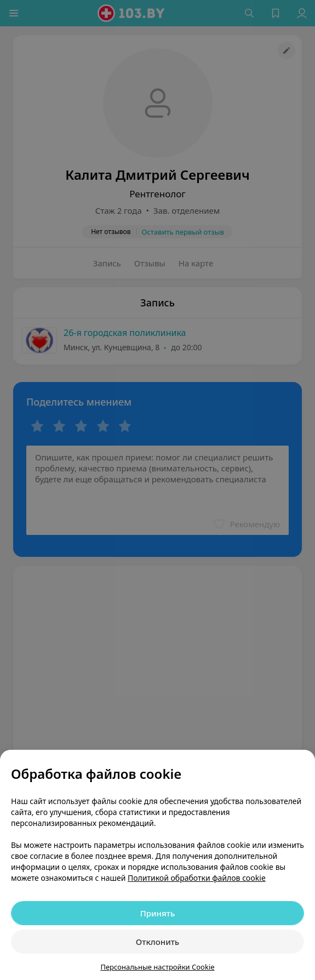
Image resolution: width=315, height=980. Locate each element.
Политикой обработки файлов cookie (197, 878)
